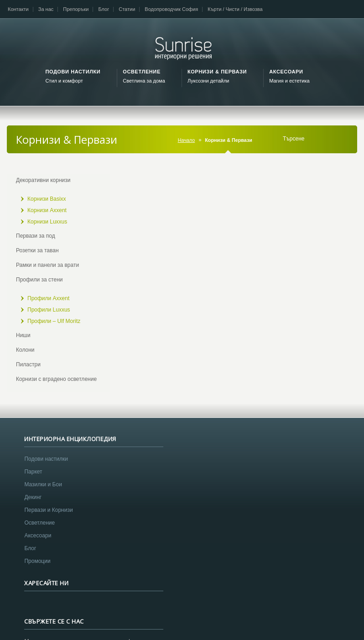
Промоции (37, 569)
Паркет (33, 479)
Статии (127, 9)
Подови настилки (46, 467)
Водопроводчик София (171, 9)
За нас (46, 9)
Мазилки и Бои (43, 492)
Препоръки (76, 9)
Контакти (18, 9)
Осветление (39, 531)
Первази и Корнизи (48, 518)
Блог (104, 9)
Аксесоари (38, 543)
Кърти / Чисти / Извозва (235, 9)
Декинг (33, 505)
